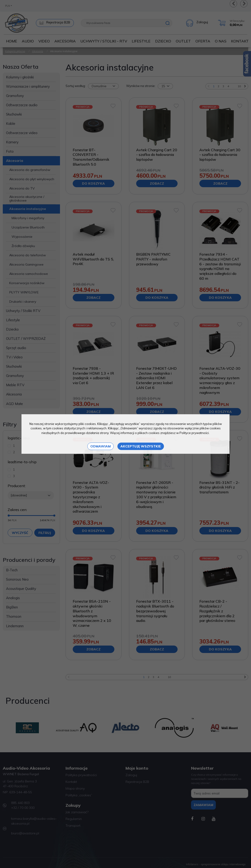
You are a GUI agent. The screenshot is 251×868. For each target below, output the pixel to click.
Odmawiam (100, 446)
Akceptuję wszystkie (141, 446)
